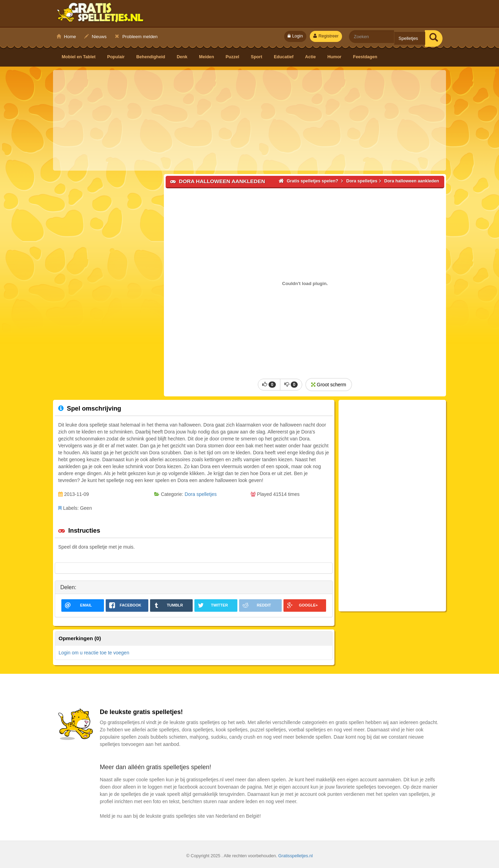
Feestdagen (365, 57)
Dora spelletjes (201, 494)
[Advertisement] (249, 120)
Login (295, 36)
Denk (183, 57)
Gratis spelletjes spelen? (100, 14)
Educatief (284, 57)
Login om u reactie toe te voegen (94, 653)
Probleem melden (136, 37)
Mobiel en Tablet (79, 57)
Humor (335, 57)
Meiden (207, 57)
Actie (311, 57)
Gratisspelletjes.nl (295, 856)
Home (66, 37)
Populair (116, 57)
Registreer (326, 36)
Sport (257, 57)
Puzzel (233, 57)
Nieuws (95, 37)
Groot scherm (329, 385)
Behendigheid (151, 57)
